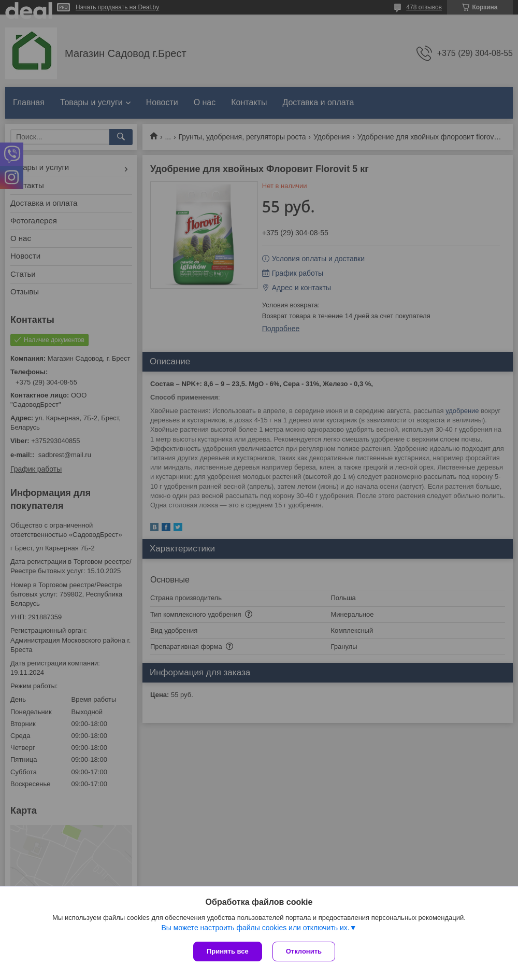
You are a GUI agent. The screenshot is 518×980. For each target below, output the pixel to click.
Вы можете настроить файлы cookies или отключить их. (255, 928)
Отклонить (304, 951)
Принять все (228, 951)
